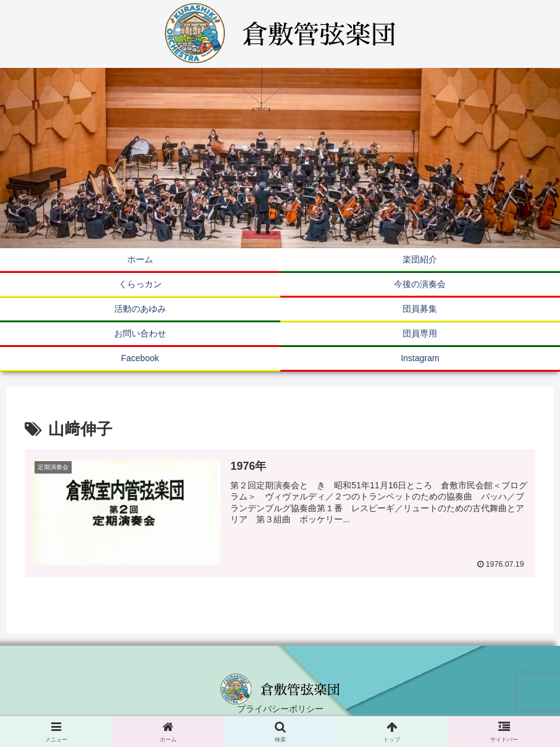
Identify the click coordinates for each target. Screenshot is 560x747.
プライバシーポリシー (280, 709)
